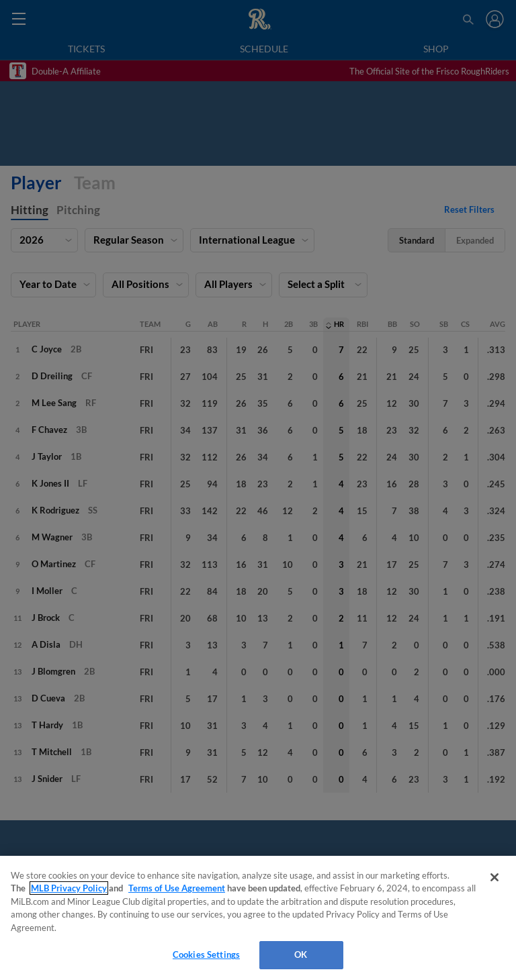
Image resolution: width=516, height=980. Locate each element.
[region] (258, 918)
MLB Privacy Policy (69, 888)
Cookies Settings (206, 954)
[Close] (494, 877)
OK (301, 954)
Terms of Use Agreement (177, 888)
